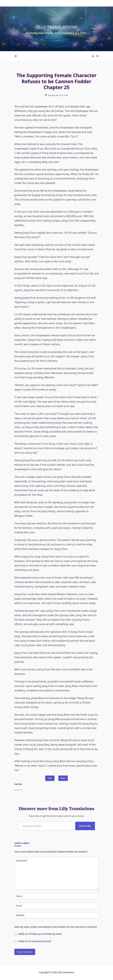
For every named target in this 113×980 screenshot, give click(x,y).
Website (20, 915)
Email (19, 906)
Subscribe (85, 826)
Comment (22, 861)
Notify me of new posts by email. (35, 941)
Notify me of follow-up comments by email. (40, 934)
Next (63, 778)
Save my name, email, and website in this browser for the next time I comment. (56, 927)
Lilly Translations (56, 27)
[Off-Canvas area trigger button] (16, 56)
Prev (50, 778)
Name (19, 896)
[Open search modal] (97, 56)
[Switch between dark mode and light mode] (93, 56)
